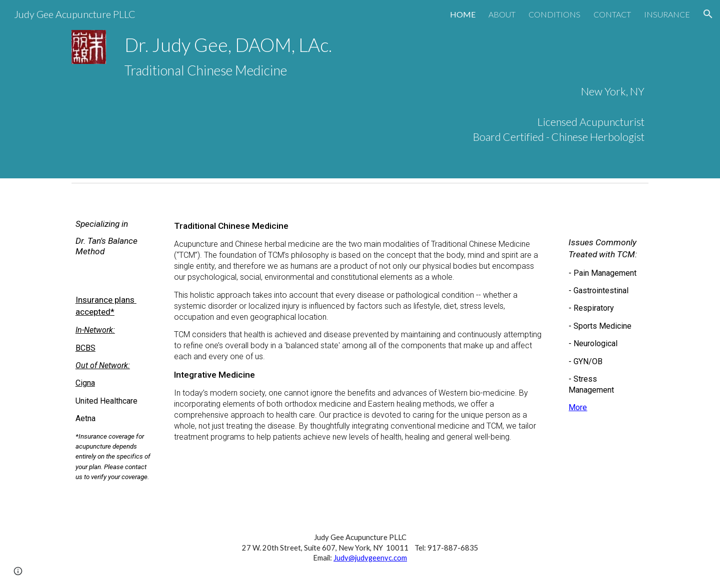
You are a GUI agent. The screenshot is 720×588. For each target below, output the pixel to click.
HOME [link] (463, 14)
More (578, 407)
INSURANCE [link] (667, 14)
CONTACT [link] (612, 14)
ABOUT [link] (502, 14)
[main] (384, 89)
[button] (708, 14)
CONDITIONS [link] (554, 14)
